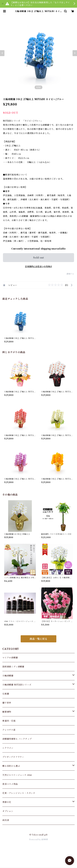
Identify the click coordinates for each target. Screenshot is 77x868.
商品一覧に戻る (38, 639)
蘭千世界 (7, 703)
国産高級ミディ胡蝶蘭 (13, 667)
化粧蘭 (6, 694)
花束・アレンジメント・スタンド (19, 793)
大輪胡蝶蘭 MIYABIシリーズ (17, 685)
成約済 (6, 820)
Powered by (39, 840)
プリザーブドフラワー (13, 757)
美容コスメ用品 (10, 784)
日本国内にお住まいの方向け (38, 266)
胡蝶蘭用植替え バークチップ (17, 739)
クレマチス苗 (9, 730)
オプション (8, 811)
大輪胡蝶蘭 (8, 676)
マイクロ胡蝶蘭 (10, 658)
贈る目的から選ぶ (11, 766)
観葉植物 (7, 712)
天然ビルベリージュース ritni (17, 775)
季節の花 (7, 802)
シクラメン (8, 748)
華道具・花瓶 (9, 721)
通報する (70, 274)
